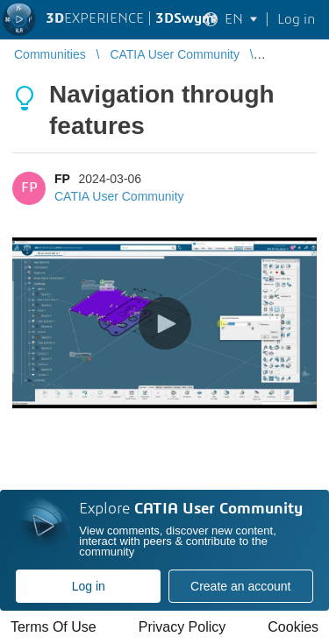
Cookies (293, 627)
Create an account (240, 586)
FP (62, 179)
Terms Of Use (54, 627)
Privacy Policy (182, 627)
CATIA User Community (119, 196)
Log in (89, 586)
